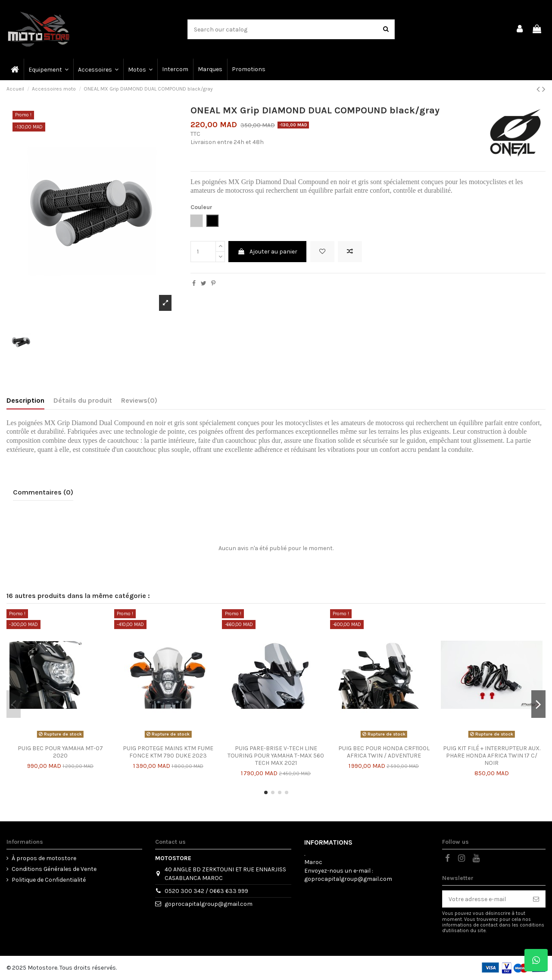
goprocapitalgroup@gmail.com (209, 904)
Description (25, 400)
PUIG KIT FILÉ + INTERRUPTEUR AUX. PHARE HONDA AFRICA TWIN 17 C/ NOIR (492, 756)
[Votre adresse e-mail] (485, 899)
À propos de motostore (44, 858)
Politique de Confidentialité (49, 880)
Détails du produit (83, 400)
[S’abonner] (536, 899)
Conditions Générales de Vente (54, 869)
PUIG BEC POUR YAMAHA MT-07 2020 (60, 752)
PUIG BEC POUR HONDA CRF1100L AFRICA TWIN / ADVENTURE (384, 752)
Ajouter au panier (267, 252)
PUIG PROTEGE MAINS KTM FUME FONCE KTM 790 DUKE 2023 (168, 752)
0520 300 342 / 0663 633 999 (206, 891)
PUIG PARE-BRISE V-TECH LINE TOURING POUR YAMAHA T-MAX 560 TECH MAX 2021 (276, 756)
